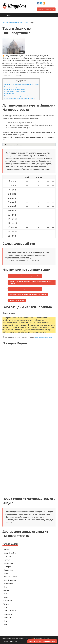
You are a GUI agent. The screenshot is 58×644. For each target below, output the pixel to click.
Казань (6, 573)
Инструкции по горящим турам (14, 89)
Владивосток (8, 563)
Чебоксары (8, 614)
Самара (6, 594)
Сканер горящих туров (46, 9)
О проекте (38, 638)
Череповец (8, 617)
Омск (5, 587)
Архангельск (8, 556)
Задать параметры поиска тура (42, 641)
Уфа (5, 607)
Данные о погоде (8, 641)
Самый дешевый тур (11, 87)
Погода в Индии (9, 94)
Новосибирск (8, 584)
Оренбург (7, 590)
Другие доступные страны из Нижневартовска (19, 98)
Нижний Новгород (10, 580)
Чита (5, 621)
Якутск (6, 624)
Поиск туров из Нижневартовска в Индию (18, 96)
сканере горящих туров (44, 337)
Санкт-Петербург (10, 553)
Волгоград (7, 567)
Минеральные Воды (11, 577)
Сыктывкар (8, 601)
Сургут (6, 597)
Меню (8, 15)
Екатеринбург (9, 570)
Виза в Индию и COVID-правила (15, 91)
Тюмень (6, 604)
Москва (6, 550)
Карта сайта (47, 638)
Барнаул (7, 560)
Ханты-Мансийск (10, 611)
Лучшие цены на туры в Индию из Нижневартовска (21, 84)
